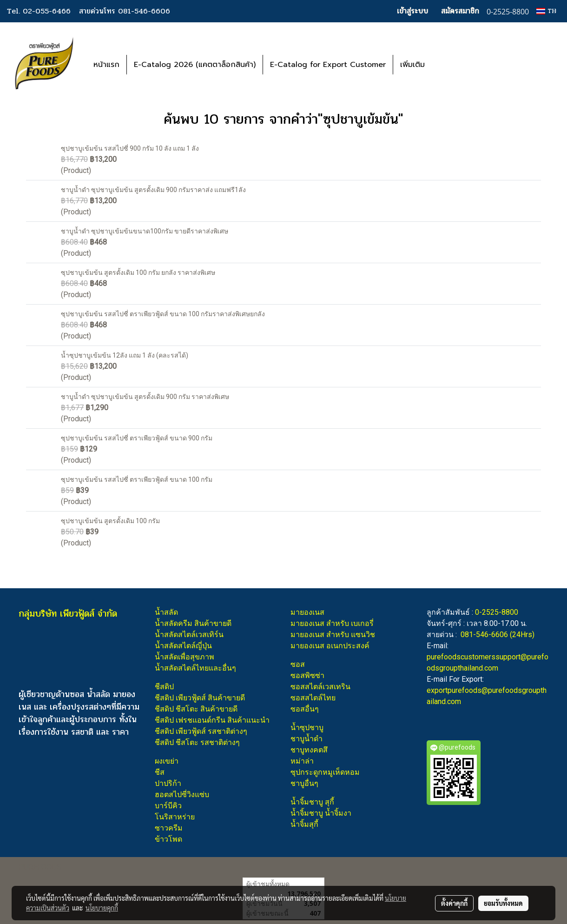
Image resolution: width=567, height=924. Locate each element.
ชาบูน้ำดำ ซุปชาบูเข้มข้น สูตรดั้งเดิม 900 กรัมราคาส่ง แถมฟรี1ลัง (153, 190)
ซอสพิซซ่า (307, 675)
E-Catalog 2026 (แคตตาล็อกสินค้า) (195, 65)
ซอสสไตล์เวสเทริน (320, 687)
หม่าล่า (302, 761)
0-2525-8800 (497, 612)
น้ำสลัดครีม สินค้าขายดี (193, 623)
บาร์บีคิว (168, 806)
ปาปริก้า (168, 783)
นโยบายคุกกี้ (102, 908)
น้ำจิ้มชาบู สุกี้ (312, 802)
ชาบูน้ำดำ (307, 739)
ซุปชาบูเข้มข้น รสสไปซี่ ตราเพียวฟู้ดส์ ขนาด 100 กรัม (137, 479)
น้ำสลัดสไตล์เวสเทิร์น (189, 635)
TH (546, 11)
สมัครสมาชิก (460, 11)
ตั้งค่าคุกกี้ (454, 903)
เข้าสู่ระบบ (412, 11)
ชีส (160, 772)
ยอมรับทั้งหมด (503, 903)
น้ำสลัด (166, 612)
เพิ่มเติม (412, 65)
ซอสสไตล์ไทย (313, 698)
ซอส (298, 664)
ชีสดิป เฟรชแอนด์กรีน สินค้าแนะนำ (212, 720)
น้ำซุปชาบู (307, 728)
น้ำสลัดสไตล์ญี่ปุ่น (183, 646)
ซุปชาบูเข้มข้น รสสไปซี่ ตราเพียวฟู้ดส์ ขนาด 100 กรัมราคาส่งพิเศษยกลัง (163, 314)
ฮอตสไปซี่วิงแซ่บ (182, 794)
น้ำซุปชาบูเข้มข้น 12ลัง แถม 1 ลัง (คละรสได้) (125, 355)
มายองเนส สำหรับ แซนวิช (333, 635)
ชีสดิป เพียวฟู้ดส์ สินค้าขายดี (200, 698)
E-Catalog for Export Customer (328, 65)
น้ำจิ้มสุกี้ (304, 824)
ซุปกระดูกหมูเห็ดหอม (325, 772)
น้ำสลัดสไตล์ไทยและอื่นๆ (195, 668)
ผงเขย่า (167, 761)
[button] (446, 65)
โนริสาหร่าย (175, 817)
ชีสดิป (164, 687)
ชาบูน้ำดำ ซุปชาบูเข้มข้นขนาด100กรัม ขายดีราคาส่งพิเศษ (145, 231)
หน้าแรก (106, 65)
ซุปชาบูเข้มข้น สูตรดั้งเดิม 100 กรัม (110, 521)
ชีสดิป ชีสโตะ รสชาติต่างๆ (197, 742)
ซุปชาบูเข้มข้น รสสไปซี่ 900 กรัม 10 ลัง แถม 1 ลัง (130, 148)
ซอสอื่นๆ (305, 709)
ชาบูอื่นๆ (304, 783)
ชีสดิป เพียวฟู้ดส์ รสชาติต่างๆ (201, 731)
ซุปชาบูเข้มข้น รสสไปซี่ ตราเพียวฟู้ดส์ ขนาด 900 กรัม (137, 438)
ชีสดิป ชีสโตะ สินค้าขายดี (196, 709)
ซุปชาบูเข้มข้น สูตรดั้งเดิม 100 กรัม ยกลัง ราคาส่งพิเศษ (138, 273)
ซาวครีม (169, 828)
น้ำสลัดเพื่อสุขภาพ (185, 657)
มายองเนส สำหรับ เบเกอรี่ (332, 623)
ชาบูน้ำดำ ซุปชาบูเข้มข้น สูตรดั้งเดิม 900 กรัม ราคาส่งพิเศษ (145, 397)
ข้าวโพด (168, 839)
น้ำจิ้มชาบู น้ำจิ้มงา (321, 813)
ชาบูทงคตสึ (309, 750)
